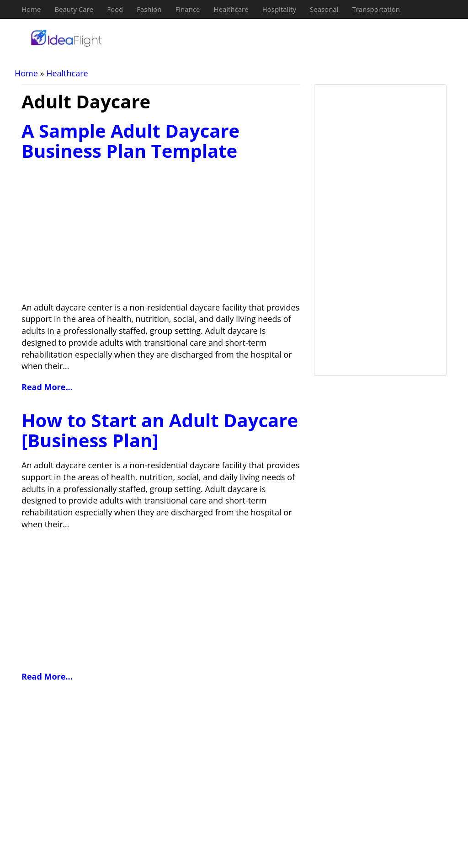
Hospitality (279, 9)
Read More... (47, 387)
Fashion (149, 9)
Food (115, 9)
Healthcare (231, 9)
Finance (188, 9)
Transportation (376, 9)
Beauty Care (74, 9)
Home (31, 9)
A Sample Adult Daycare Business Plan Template (130, 141)
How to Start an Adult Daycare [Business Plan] (160, 430)
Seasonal (324, 9)
